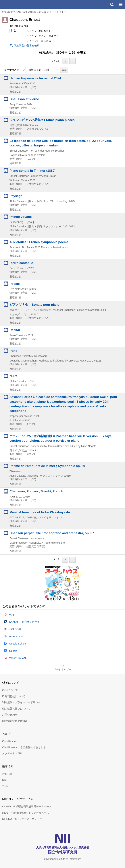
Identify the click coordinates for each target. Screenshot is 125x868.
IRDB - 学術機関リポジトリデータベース (26, 813)
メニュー (121, 4)
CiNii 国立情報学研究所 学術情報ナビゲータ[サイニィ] (16, 4)
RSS (5, 780)
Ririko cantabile (21, 263)
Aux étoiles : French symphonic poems (39, 242)
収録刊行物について (14, 696)
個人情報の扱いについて (16, 709)
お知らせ (7, 774)
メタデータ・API (12, 753)
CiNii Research (11, 741)
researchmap (17, 636)
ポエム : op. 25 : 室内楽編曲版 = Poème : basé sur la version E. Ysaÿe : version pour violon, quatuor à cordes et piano (61, 438)
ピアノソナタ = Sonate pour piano (34, 305)
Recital (15, 330)
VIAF (12, 615)
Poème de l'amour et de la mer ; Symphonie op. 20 (47, 466)
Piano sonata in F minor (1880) (32, 171)
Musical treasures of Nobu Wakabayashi (40, 512)
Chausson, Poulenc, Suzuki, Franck (36, 491)
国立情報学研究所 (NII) (15, 721)
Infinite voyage (21, 217)
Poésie (15, 284)
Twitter (6, 786)
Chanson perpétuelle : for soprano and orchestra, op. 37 (52, 533)
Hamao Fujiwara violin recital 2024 (35, 78)
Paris (13, 351)
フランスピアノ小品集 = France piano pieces (42, 120)
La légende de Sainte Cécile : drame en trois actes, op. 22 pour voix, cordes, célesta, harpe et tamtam (61, 143)
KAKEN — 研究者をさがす (24, 622)
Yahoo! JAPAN (17, 658)
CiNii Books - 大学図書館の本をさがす (24, 747)
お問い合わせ (10, 715)
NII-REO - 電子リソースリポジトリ (22, 819)
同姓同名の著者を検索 (27, 45)
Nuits (13, 376)
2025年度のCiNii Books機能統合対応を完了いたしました (35, 12)
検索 (112, 4)
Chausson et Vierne (24, 99)
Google (13, 651)
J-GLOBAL (15, 629)
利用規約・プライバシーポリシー (21, 702)
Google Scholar (18, 644)
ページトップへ (63, 669)
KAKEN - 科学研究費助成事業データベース (27, 806)
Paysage (16, 196)
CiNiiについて (10, 690)
